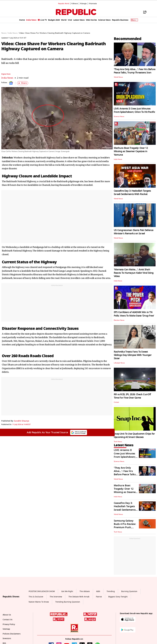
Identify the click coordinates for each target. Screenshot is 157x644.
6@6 (98, 591)
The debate (85, 591)
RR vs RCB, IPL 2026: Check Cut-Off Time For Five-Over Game (132, 396)
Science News (119, 116)
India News (7, 78)
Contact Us (8, 620)
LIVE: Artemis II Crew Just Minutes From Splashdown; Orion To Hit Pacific (134, 110)
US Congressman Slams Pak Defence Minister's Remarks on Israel (134, 232)
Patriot (99, 597)
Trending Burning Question (68, 602)
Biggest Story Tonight (118, 597)
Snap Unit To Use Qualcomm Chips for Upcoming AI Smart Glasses (134, 435)
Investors (7, 638)
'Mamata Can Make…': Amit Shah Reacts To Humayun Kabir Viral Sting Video (134, 273)
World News (118, 77)
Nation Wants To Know (39, 602)
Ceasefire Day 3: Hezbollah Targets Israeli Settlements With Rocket (132, 192)
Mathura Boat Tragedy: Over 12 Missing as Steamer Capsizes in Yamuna (131, 151)
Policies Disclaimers (12, 634)
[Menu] (144, 12)
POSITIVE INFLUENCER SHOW (42, 591)
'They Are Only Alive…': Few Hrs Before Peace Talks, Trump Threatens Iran (135, 71)
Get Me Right (67, 591)
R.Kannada (93, 4)
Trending (111, 591)
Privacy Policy (9, 624)
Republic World (64, 4)
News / (4, 33)
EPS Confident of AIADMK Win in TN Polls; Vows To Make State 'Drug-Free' (134, 314)
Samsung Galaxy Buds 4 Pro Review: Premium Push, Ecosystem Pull (125, 526)
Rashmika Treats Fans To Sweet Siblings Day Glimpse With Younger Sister (133, 355)
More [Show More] (134, 20)
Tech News (118, 442)
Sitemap (6, 629)
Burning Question (129, 591)
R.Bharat (75, 4)
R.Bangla (83, 4)
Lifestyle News (119, 363)
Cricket (116, 402)
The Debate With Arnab (79, 597)
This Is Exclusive (36, 597)
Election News (119, 320)
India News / (13, 33)
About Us (7, 615)
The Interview (56, 597)
